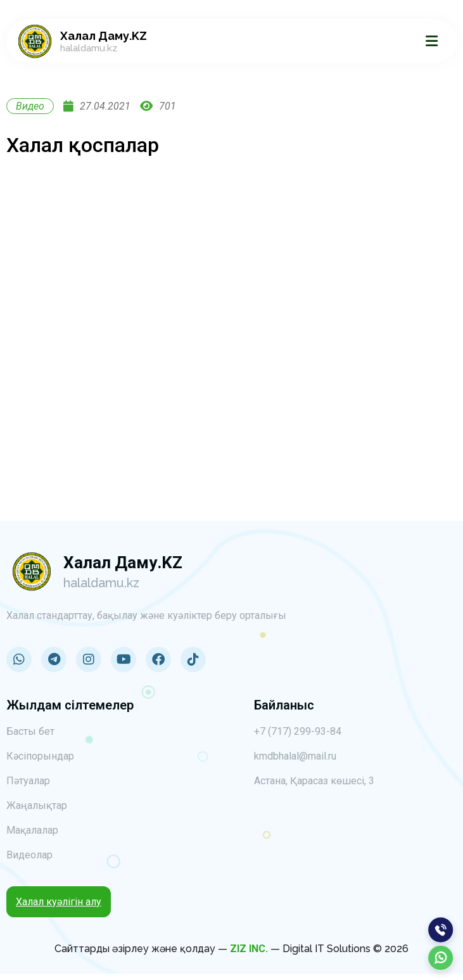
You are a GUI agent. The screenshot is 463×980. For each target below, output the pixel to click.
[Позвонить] (441, 930)
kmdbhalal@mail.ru (295, 756)
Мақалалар (32, 830)
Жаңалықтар (37, 805)
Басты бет (30, 731)
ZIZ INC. (249, 949)
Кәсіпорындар (40, 756)
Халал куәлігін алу (59, 902)
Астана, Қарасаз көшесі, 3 (314, 781)
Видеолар (29, 855)
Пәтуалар (28, 781)
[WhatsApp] (441, 958)
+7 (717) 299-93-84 (298, 731)
